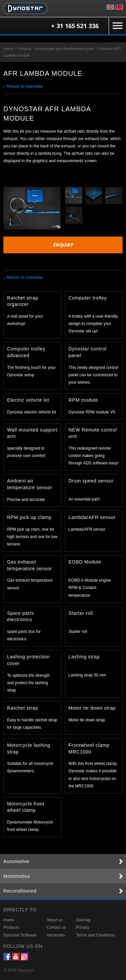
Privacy (82, 927)
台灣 (119, 7)
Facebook (7, 957)
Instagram (25, 957)
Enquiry (63, 245)
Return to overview (25, 86)
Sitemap (83, 920)
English (110, 7)
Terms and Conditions (95, 935)
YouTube (16, 957)
